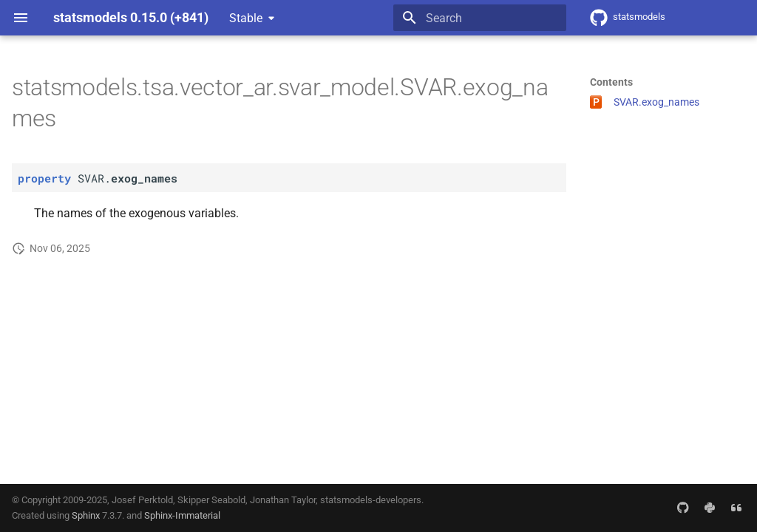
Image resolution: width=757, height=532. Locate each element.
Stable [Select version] (246, 18)
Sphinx (86, 515)
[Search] (480, 18)
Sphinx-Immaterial (182, 515)
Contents (611, 82)
